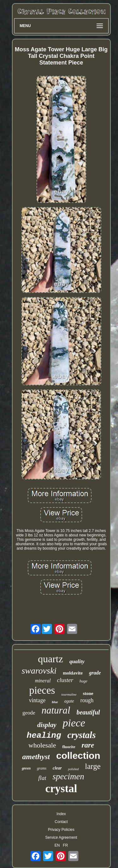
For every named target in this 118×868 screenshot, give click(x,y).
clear (57, 768)
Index (61, 814)
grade (95, 673)
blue (55, 702)
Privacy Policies (61, 830)
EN (57, 845)
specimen (68, 776)
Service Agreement (61, 837)
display (47, 725)
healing (44, 736)
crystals (81, 735)
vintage (37, 700)
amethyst (36, 757)
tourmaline (69, 694)
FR (65, 845)
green (26, 768)
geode (29, 713)
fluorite (69, 747)
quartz (50, 659)
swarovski (39, 671)
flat (42, 778)
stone (88, 693)
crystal (61, 789)
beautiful (88, 712)
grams (42, 768)
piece (74, 723)
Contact (61, 822)
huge (84, 681)
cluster (65, 680)
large (93, 766)
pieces (42, 690)
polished (73, 769)
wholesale (42, 745)
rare (88, 745)
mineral (43, 681)
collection (78, 756)
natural (56, 710)
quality (77, 661)
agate (69, 701)
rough (87, 700)
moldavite (73, 673)
